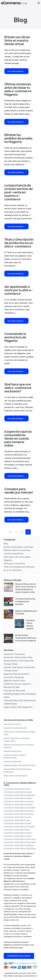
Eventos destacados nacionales (19, 547)
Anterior (10, 532)
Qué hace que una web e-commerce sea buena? (18, 388)
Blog (6, 544)
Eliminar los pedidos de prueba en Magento (18, 138)
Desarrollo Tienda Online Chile (18, 657)
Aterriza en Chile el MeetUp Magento (31, 624)
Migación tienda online (14, 681)
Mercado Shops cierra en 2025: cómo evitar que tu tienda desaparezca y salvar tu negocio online (26, 588)
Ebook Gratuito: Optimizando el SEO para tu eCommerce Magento (26, 638)
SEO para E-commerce (14, 564)
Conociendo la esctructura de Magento (15, 337)
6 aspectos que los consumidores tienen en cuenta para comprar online (18, 438)
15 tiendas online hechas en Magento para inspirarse (25, 601)
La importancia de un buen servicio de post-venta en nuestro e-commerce (19, 192)
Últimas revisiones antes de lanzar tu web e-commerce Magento (18, 89)
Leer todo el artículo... (17, 71)
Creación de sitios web (14, 691)
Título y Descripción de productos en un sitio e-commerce (19, 243)
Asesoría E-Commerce (14, 654)
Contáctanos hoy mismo (19, 956)
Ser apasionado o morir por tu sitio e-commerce (19, 290)
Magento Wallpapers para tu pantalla (26, 612)
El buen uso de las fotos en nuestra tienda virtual (17, 40)
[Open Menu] (39, 3)
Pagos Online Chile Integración (18, 707)
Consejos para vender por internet (19, 491)
